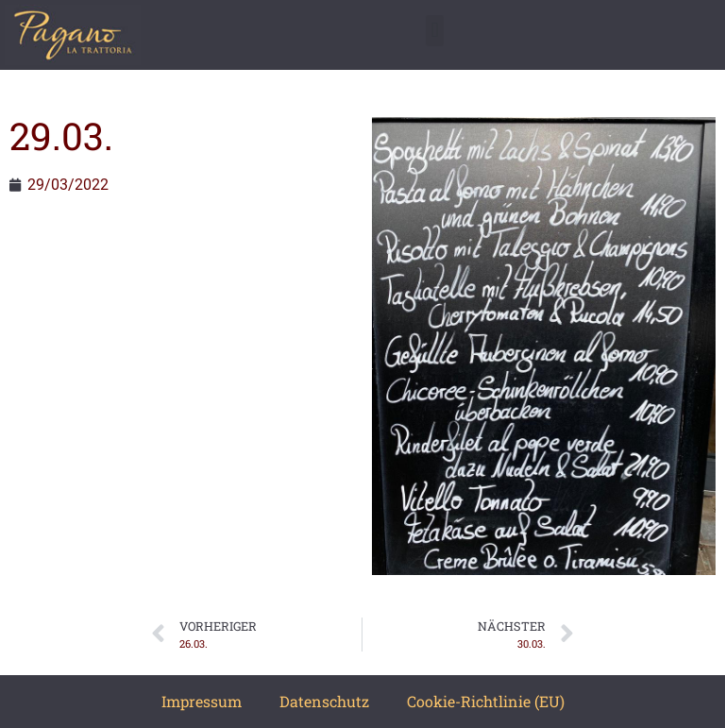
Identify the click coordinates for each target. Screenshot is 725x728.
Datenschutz (324, 701)
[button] (435, 31)
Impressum (202, 701)
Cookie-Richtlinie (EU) (486, 701)
